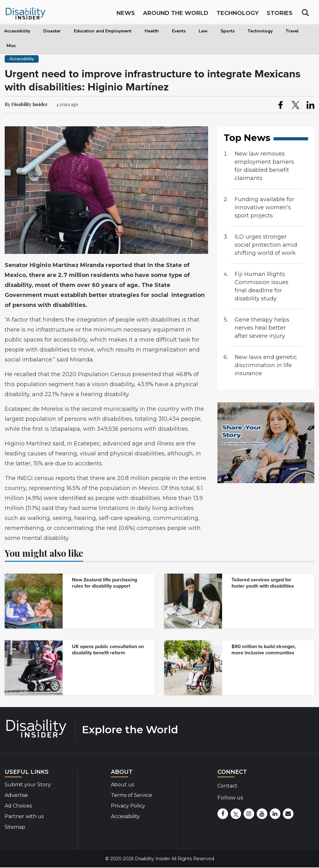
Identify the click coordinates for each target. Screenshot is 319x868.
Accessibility (17, 31)
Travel (292, 31)
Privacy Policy (128, 806)
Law (203, 31)
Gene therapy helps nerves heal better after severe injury (262, 328)
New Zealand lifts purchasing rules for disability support (105, 583)
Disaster (52, 31)
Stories (280, 15)
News (126, 15)
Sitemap (15, 827)
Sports (228, 31)
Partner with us (24, 816)
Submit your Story (28, 785)
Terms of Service (131, 795)
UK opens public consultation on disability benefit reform (108, 650)
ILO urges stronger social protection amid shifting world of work (266, 245)
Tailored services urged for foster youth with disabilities (263, 583)
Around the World (176, 15)
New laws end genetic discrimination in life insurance (266, 365)
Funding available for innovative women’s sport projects (264, 207)
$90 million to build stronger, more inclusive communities (264, 650)
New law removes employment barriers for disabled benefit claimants (264, 166)
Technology (260, 31)
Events (179, 31)
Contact (227, 786)
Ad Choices (18, 806)
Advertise (16, 795)
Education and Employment (103, 31)
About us (122, 785)
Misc (11, 46)
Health (152, 31)
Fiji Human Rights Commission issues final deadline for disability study (262, 286)
